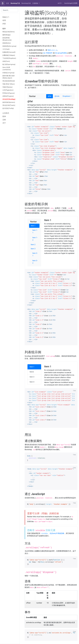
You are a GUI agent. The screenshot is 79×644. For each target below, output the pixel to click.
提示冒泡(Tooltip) (8, 108)
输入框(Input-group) (9, 64)
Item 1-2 (35, 239)
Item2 (32, 372)
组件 (4, 29)
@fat (50, 96)
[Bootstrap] (3, 3)
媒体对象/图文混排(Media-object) (9, 77)
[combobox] (10, 10)
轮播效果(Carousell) (9, 52)
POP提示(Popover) (9, 93)
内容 (4, 24)
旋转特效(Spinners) (9, 102)
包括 (52, 50)
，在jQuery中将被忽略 (52, 533)
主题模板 (35, 3)
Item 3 (33, 249)
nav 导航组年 (48, 53)
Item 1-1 (35, 231)
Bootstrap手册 (15, 3)
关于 (4, 123)
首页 (8, 3)
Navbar (32, 96)
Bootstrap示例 (26, 3)
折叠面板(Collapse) (9, 55)
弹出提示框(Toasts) (9, 105)
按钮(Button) (7, 43)
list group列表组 (61, 53)
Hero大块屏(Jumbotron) (7, 69)
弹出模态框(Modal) (9, 81)
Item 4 (32, 382)
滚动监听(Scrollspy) (9, 99)
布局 (4, 20)
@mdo (57, 96)
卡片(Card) (6, 49)
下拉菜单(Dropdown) (9, 58)
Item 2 (33, 245)
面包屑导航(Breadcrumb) (7, 39)
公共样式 (6, 113)
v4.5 (59, 3)
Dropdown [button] (66, 96)
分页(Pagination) (8, 90)
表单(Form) (6, 61)
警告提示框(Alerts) (9, 32)
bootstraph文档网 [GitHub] (71, 3)
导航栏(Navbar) (8, 87)
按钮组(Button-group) (9, 46)
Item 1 (33, 226)
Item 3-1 (35, 254)
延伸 (4, 116)
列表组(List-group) (8, 73)
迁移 (4, 120)
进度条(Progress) (8, 96)
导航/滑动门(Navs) (9, 84)
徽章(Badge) (7, 35)
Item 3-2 (35, 262)
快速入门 (6, 17)
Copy (74, 125)
